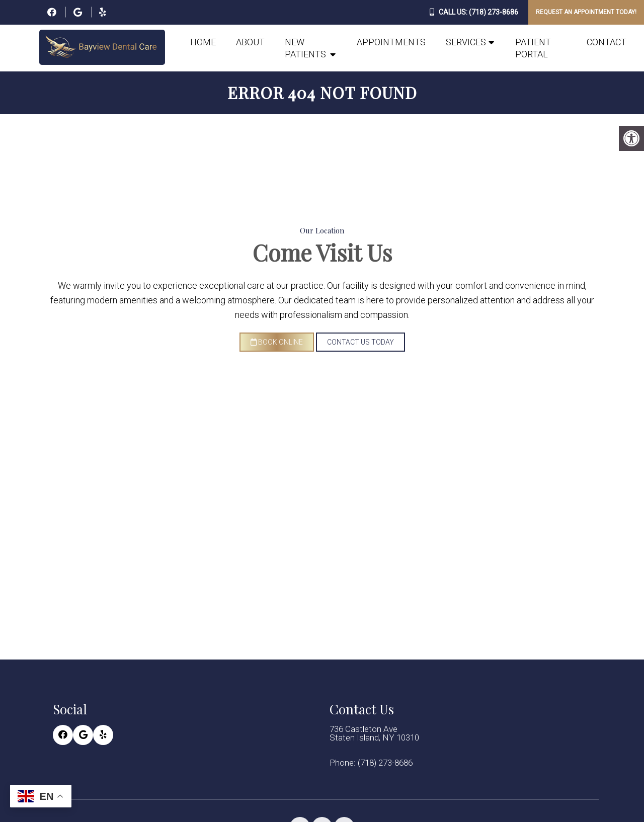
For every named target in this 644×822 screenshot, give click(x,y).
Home (203, 42)
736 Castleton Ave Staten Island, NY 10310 (374, 733)
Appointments (391, 42)
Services (466, 42)
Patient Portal (533, 48)
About (250, 42)
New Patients (305, 48)
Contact (607, 42)
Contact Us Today (360, 342)
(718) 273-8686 (494, 12)
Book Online (277, 342)
